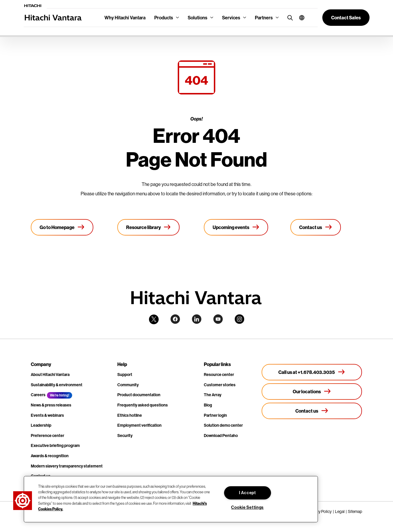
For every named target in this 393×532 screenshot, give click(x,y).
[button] (300, 18)
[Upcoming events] (236, 227)
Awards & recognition (50, 456)
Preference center (48, 436)
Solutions (198, 18)
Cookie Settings (247, 507)
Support (125, 375)
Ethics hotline (130, 415)
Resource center (219, 375)
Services (231, 18)
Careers (38, 395)
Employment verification (139, 425)
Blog (208, 405)
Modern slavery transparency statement (67, 466)
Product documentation (139, 395)
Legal (340, 511)
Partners (264, 18)
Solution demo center (223, 425)
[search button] (289, 17)
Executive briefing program (55, 445)
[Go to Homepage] (62, 227)
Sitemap (355, 511)
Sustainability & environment (57, 385)
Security (125, 436)
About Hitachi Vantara (50, 375)
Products (164, 18)
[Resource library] (149, 227)
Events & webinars (47, 415)
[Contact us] (316, 227)
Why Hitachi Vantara (125, 18)
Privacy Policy (320, 511)
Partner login (215, 415)
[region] (171, 499)
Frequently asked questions (143, 405)
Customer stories (220, 385)
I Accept (248, 493)
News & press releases (51, 405)
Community (128, 385)
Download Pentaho (221, 436)
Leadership (41, 425)
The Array (213, 395)
